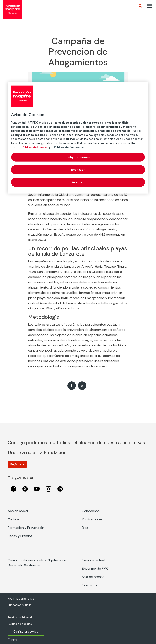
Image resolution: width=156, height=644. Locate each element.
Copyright (14, 639)
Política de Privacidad (21, 618)
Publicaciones (92, 519)
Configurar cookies (26, 632)
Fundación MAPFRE (20, 605)
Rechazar (78, 169)
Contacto (89, 585)
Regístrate (17, 464)
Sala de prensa (93, 577)
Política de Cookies (35, 147)
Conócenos (91, 511)
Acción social (18, 511)
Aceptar (78, 182)
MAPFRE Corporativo (21, 599)
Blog (85, 528)
